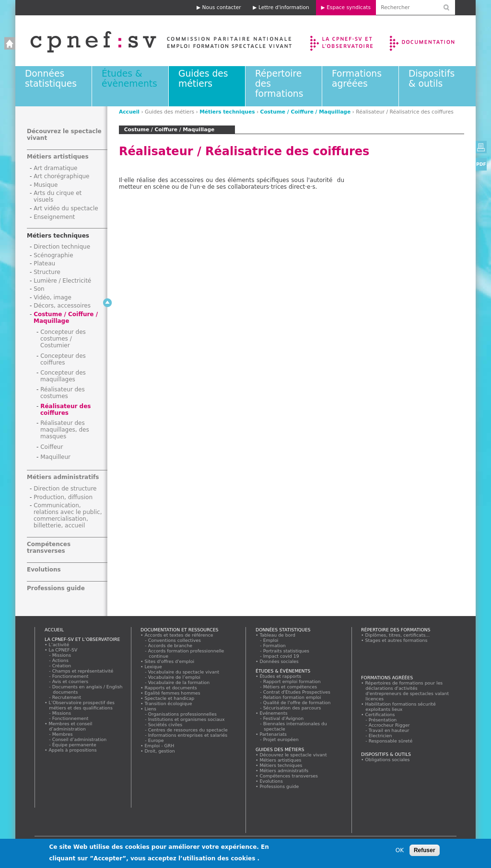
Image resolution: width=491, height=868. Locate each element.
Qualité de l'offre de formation (297, 702)
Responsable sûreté (391, 741)
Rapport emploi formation (292, 681)
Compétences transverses (49, 548)
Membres (63, 734)
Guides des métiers (203, 79)
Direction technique (62, 247)
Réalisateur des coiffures (65, 410)
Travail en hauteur (389, 730)
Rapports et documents (171, 688)
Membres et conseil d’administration (70, 726)
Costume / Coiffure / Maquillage (306, 112)
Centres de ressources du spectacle (188, 730)
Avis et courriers (70, 681)
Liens (150, 709)
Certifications (380, 714)
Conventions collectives (175, 640)
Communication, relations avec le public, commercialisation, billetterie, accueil (68, 515)
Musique (46, 185)
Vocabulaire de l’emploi (174, 677)
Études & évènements (129, 79)
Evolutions (44, 570)
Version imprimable (481, 147)
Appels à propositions (73, 750)
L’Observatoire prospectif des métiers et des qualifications (82, 705)
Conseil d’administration (80, 739)
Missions (62, 655)
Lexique (153, 667)
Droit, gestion (160, 751)
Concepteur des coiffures (63, 359)
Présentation (383, 720)
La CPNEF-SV (63, 650)
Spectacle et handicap (170, 698)
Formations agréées (357, 79)
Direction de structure (65, 489)
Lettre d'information (284, 7)
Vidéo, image (53, 297)
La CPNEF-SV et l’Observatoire (343, 41)
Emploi (271, 640)
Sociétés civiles (165, 725)
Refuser (425, 852)
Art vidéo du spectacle (66, 208)
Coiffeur (52, 447)
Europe (156, 740)
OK (400, 852)
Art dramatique (55, 168)
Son (39, 289)
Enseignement (54, 217)
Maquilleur (55, 457)
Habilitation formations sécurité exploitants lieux (400, 707)
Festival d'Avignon (284, 718)
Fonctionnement (70, 676)
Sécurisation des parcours (292, 708)
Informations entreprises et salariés (188, 735)
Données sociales (279, 661)
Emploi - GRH (159, 746)
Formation (275, 645)
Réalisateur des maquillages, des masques (65, 430)
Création (62, 666)
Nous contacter (222, 7)
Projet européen (281, 739)
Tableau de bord (278, 635)
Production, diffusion (63, 497)
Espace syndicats (349, 7)
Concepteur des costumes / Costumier (63, 339)
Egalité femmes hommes (172, 693)
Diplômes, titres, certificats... (397, 635)
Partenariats (273, 734)
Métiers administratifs (63, 477)
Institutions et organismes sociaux (187, 719)
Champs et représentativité (83, 671)
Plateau (44, 263)
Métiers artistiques (58, 157)
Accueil (151, 41)
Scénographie (53, 255)
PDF (481, 164)
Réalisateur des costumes (63, 393)
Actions (60, 660)
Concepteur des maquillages (63, 376)
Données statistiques (51, 79)
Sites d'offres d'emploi (170, 661)
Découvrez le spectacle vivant (293, 755)
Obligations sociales (387, 759)
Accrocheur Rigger (389, 725)
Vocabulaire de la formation (179, 682)
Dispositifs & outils (432, 79)
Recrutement (67, 697)
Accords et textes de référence (179, 635)
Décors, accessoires (62, 306)
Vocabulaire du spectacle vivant (184, 672)
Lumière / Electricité (62, 281)
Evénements (274, 713)
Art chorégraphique (61, 176)
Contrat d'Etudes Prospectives (297, 692)
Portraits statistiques (286, 651)
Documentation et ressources (431, 41)
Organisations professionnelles (182, 714)
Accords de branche (170, 645)
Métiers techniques (227, 112)
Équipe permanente (74, 745)
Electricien (380, 736)
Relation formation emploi (292, 697)
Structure (47, 272)
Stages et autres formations (396, 640)
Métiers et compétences (290, 687)
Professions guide (56, 588)
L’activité (59, 645)
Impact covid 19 (281, 656)
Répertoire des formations (396, 630)
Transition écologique (168, 703)
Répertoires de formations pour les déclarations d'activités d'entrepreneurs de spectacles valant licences (407, 691)
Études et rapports (281, 676)
